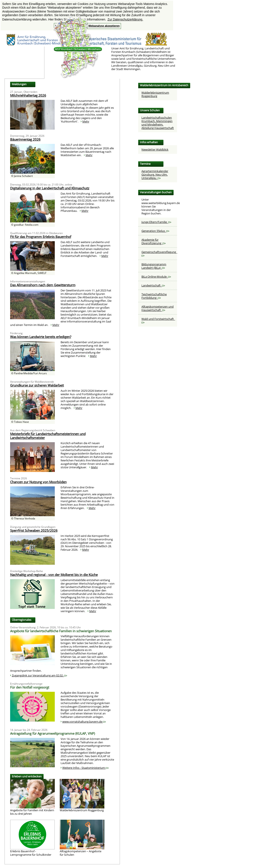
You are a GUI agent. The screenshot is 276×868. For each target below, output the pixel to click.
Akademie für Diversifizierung (154, 241)
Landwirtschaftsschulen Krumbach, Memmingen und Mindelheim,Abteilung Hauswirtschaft (158, 123)
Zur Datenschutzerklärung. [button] (125, 19)
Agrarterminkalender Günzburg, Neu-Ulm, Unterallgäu (155, 175)
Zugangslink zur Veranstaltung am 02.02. (39, 675)
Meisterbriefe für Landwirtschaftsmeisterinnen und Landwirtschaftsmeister (48, 436)
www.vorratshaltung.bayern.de (84, 722)
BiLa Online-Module (156, 277)
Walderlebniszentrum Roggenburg (155, 94)
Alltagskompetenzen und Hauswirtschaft (158, 308)
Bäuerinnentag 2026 (25, 139)
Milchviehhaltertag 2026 (28, 95)
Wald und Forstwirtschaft (158, 320)
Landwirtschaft (153, 285)
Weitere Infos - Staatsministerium (85, 768)
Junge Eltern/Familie (156, 222)
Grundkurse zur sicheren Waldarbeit (37, 385)
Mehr (86, 121)
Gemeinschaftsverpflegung (159, 253)
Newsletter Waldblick (155, 149)
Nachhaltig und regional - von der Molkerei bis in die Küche (54, 575)
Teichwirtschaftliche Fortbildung (154, 296)
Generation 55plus (155, 231)
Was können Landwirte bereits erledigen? (41, 337)
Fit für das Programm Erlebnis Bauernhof (41, 237)
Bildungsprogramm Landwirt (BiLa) (154, 266)
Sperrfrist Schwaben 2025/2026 (34, 530)
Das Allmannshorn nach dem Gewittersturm (43, 285)
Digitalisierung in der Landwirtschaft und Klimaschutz (50, 188)
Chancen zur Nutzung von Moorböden (38, 482)
